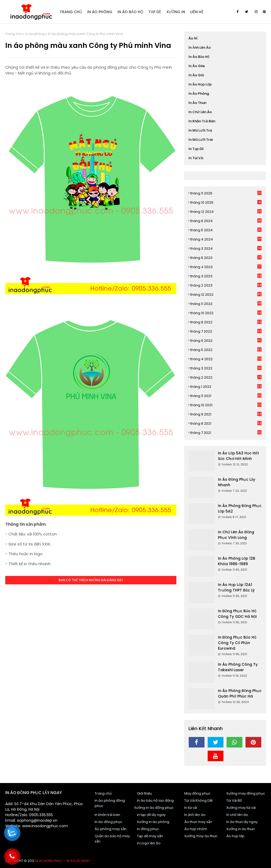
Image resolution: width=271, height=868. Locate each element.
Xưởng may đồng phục (246, 793)
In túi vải (196, 158)
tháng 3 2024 (226, 249)
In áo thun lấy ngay (242, 822)
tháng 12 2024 (226, 212)
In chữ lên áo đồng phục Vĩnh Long (236, 535)
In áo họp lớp (200, 84)
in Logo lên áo (149, 843)
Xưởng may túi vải (241, 808)
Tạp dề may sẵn (150, 836)
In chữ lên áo (200, 112)
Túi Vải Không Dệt (198, 801)
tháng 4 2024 (226, 239)
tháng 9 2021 (226, 414)
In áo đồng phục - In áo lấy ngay (63, 861)
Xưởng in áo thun (241, 829)
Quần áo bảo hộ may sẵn (112, 839)
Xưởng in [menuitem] (176, 12)
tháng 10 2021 (226, 405)
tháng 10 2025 (226, 202)
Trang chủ (14, 34)
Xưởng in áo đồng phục (154, 808)
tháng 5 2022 (226, 350)
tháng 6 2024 (226, 221)
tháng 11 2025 (226, 193)
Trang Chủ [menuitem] (71, 12)
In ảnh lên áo (200, 47)
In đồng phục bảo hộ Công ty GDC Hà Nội (237, 614)
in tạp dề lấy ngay (151, 815)
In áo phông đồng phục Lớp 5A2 (240, 508)
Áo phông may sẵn (111, 829)
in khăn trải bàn (107, 815)
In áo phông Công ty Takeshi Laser (238, 667)
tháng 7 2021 (226, 433)
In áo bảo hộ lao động (155, 801)
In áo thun (197, 103)
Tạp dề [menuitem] (155, 12)
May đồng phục (197, 793)
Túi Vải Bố (234, 801)
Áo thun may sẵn (198, 822)
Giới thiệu (144, 793)
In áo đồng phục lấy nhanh (237, 482)
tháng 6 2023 (226, 258)
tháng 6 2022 (226, 341)
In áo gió (196, 75)
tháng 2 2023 (226, 285)
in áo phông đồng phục (110, 803)
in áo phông (35, 34)
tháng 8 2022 (226, 322)
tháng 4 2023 (226, 267)
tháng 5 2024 (226, 230)
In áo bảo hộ (199, 57)
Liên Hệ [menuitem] (197, 12)
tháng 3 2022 (226, 368)
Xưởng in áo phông (153, 822)
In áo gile (197, 66)
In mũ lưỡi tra (200, 130)
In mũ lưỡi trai (201, 140)
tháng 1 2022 (226, 387)
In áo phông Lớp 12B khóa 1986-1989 (237, 561)
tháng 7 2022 (226, 332)
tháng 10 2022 (226, 313)
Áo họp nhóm (196, 829)
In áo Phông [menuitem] (100, 12)
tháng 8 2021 (226, 424)
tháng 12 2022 (226, 295)
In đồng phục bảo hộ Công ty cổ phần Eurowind (237, 643)
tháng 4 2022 (226, 359)
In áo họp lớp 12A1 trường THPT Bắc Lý (236, 587)
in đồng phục (148, 829)
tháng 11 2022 (226, 304)
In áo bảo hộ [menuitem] (130, 12)
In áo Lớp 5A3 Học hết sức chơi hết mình (238, 456)
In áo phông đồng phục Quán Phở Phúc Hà (240, 693)
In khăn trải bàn (202, 121)
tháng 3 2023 (226, 276)
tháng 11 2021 (226, 396)
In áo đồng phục (108, 822)
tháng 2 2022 (226, 377)
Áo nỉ (193, 38)
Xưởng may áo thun (201, 836)
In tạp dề (196, 149)
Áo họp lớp (235, 836)
